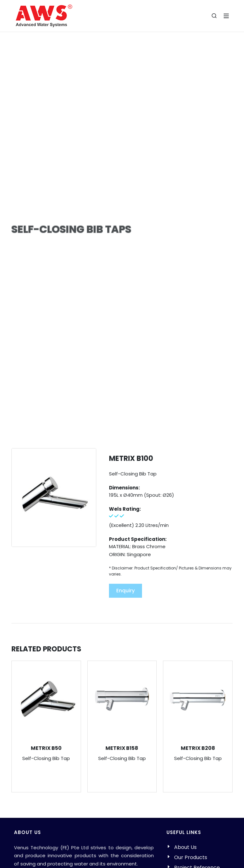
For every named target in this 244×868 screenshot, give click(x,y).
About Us (185, 847)
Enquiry (125, 591)
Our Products (191, 857)
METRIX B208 (198, 748)
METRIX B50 (46, 748)
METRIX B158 (122, 748)
